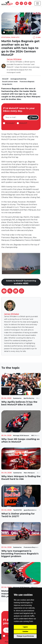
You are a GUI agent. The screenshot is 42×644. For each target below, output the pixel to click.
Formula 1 (10, 123)
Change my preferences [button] (25, 636)
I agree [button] (25, 627)
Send (33, 117)
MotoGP (23, 123)
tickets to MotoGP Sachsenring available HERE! (21, 282)
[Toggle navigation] (38, 3)
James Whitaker (14, 59)
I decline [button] (25, 632)
